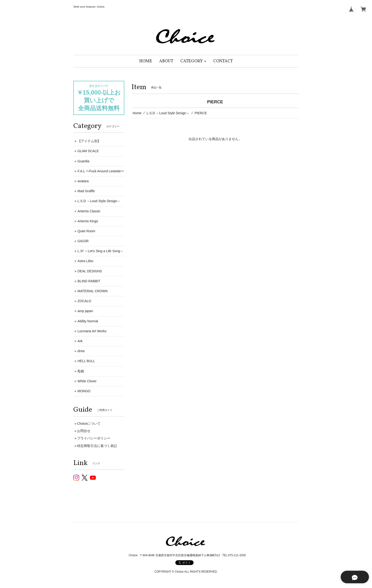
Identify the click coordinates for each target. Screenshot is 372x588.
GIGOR (83, 241)
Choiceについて (89, 424)
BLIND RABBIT (89, 281)
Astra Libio (85, 261)
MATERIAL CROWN (93, 291)
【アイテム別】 (89, 141)
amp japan (85, 311)
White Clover (87, 381)
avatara (83, 181)
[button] (193, 61)
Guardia (84, 161)
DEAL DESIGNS (90, 271)
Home (137, 113)
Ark (80, 341)
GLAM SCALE (88, 151)
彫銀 (81, 371)
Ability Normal (88, 321)
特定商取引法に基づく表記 (97, 446)
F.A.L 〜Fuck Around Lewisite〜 (101, 171)
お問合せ (84, 431)
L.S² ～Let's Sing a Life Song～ (100, 251)
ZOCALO (84, 301)
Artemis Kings (88, 221)
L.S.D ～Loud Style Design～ (168, 113)
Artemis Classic (89, 211)
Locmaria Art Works (92, 331)
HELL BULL (86, 361)
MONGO (84, 391)
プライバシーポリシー (94, 438)
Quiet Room (86, 231)
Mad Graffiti (86, 191)
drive (81, 351)
